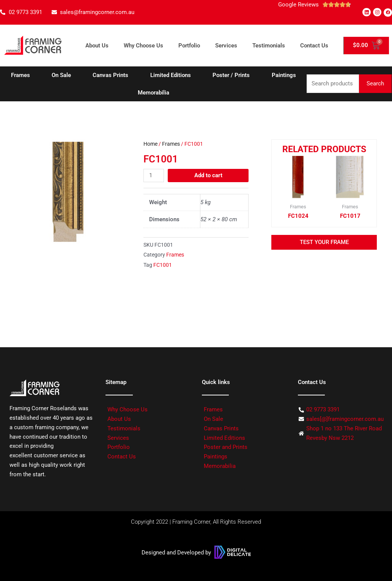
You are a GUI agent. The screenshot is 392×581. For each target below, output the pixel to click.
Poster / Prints (231, 75)
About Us (97, 46)
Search (375, 83)
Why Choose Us (143, 46)
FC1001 (163, 265)
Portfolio (189, 46)
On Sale (61, 75)
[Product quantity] (154, 175)
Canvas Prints (110, 75)
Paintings (284, 75)
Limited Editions (171, 75)
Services (226, 46)
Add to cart (208, 175)
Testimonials (269, 46)
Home (150, 144)
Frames (20, 75)
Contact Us (314, 46)
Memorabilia (153, 93)
